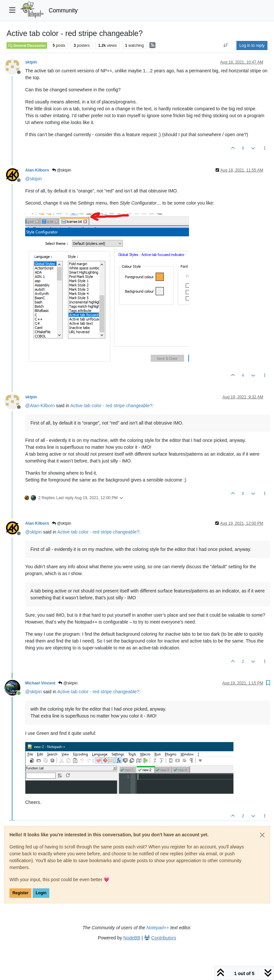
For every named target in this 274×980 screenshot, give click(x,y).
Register (20, 893)
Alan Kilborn (37, 170)
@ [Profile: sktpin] (34, 179)
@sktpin (62, 170)
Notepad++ (158, 928)
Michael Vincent (40, 683)
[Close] (262, 835)
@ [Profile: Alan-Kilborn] (40, 406)
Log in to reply (252, 45)
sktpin (31, 62)
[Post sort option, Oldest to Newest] (226, 45)
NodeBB (132, 938)
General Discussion (27, 45)
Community (63, 10)
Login (41, 893)
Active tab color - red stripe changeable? (111, 406)
